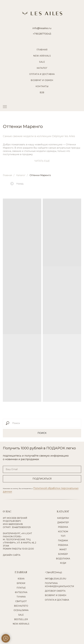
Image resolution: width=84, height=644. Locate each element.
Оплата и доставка (57, 600)
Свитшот (21, 601)
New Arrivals (42, 56)
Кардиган (63, 518)
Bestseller (21, 619)
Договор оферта (55, 591)
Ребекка (63, 527)
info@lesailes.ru (42, 28)
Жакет (63, 549)
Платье (21, 588)
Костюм (63, 532)
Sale (42, 62)
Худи (63, 563)
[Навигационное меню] (5, 107)
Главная (42, 50)
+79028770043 (42, 34)
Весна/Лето (21, 606)
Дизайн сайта (12, 555)
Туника (21, 597)
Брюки (21, 583)
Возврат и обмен (56, 595)
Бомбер (63, 554)
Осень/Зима (21, 610)
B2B (42, 93)
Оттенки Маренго (40, 175)
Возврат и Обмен (42, 80)
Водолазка (63, 559)
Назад (20, 184)
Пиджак (63, 541)
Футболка (21, 592)
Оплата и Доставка (42, 74)
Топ (63, 536)
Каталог (42, 68)
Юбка (21, 579)
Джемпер (63, 522)
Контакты (42, 86)
